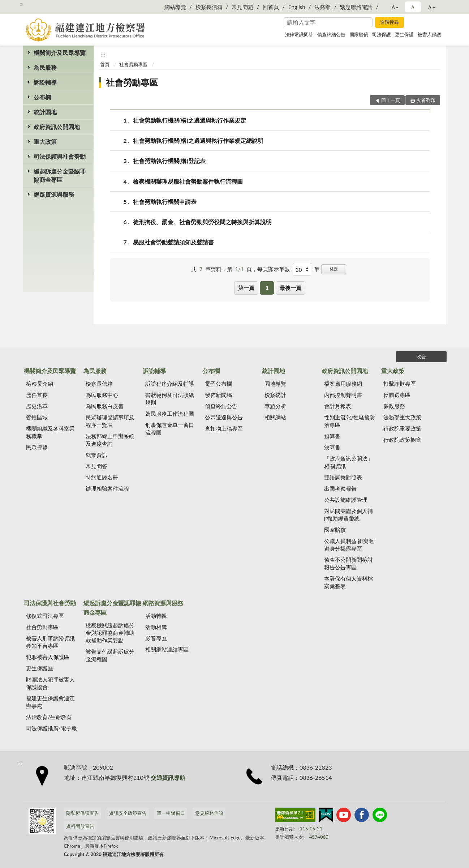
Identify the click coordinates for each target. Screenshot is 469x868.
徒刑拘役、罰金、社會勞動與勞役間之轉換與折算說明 (202, 222)
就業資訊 (96, 455)
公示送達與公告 (224, 417)
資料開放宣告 (80, 826)
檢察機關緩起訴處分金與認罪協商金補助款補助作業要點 (110, 633)
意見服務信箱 (209, 813)
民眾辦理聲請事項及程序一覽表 (110, 421)
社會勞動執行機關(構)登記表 (169, 161)
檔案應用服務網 (343, 384)
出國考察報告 (340, 488)
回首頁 (271, 7)
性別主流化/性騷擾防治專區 (350, 421)
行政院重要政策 (402, 428)
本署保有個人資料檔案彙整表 (348, 582)
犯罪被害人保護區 (48, 657)
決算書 (332, 447)
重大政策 (45, 142)
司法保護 (382, 34)
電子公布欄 (218, 384)
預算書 (332, 436)
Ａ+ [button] (431, 7)
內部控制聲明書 (343, 395)
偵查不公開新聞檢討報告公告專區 (348, 563)
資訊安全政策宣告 (128, 813)
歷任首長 (37, 395)
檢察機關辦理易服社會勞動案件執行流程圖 (188, 181)
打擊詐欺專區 (400, 384)
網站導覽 (175, 7)
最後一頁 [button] (291, 288)
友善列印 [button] (426, 100)
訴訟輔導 (45, 82)
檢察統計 (275, 395)
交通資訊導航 (168, 777)
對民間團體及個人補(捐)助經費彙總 (348, 515)
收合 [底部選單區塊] (421, 356)
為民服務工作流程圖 (170, 414)
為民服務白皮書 (105, 406)
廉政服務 (394, 406)
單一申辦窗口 (171, 813)
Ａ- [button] (394, 7)
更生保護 (404, 34)
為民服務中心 (102, 395)
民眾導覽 (37, 447)
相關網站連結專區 (167, 649)
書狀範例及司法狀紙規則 (170, 399)
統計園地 (45, 112)
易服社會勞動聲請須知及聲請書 (173, 242)
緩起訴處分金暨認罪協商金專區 (60, 175)
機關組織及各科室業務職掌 (50, 432)
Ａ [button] (413, 7)
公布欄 (42, 97)
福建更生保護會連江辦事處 (50, 702)
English (297, 7)
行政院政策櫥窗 (402, 440)
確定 (334, 269)
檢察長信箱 (209, 7)
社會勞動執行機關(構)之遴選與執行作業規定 (190, 120)
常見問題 (242, 7)
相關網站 (275, 417)
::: (22, 4)
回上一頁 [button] (391, 100)
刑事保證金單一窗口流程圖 (170, 429)
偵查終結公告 (331, 34)
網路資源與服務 (54, 194)
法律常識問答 (299, 34)
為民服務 (45, 67)
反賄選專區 (397, 395)
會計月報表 (338, 406)
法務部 (322, 7)
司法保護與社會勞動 (60, 156)
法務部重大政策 (402, 417)
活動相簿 (156, 627)
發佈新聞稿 (218, 395)
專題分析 (275, 406)
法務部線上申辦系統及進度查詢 (110, 440)
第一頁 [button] (246, 288)
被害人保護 (429, 34)
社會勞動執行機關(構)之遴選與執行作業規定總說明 (198, 140)
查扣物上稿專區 (224, 428)
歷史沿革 (37, 406)
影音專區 (156, 638)
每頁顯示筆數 (274, 269)
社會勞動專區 (133, 64)
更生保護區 (40, 668)
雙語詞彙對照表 (343, 477)
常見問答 (96, 466)
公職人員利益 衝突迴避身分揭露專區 (349, 545)
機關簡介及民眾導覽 (60, 53)
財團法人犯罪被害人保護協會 (50, 683)
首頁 (105, 64)
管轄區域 (37, 417)
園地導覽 (275, 384)
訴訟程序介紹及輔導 (170, 384)
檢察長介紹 (40, 384)
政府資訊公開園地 (57, 127)
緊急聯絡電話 (356, 7)
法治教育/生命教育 (49, 717)
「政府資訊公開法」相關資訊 (348, 462)
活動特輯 (156, 616)
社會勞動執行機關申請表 (165, 202)
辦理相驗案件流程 (107, 488)
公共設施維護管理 (346, 500)
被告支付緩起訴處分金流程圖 (110, 655)
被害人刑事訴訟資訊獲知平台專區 (50, 642)
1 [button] (267, 288)
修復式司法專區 (45, 616)
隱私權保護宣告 (83, 813)
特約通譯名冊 (102, 477)
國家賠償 (359, 34)
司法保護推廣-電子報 (51, 728)
